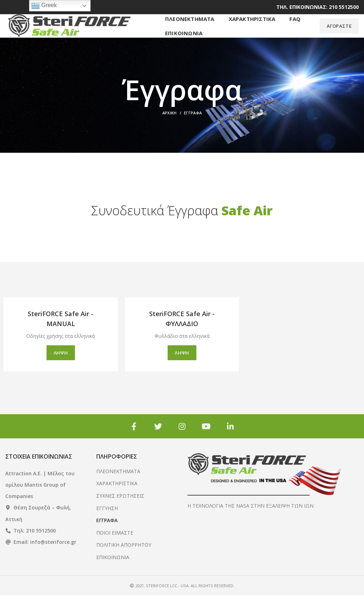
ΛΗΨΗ (61, 368)
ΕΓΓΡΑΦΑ (107, 536)
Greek (44, 6)
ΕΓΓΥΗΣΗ (107, 523)
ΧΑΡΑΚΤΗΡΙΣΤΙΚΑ (117, 499)
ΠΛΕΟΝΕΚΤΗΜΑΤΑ (118, 486)
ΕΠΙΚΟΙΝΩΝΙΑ (113, 573)
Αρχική (170, 128)
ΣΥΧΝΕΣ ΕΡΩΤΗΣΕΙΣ (120, 511)
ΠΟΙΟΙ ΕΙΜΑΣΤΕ (115, 548)
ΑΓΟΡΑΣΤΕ (339, 34)
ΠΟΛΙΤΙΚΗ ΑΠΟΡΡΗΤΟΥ (124, 560)
